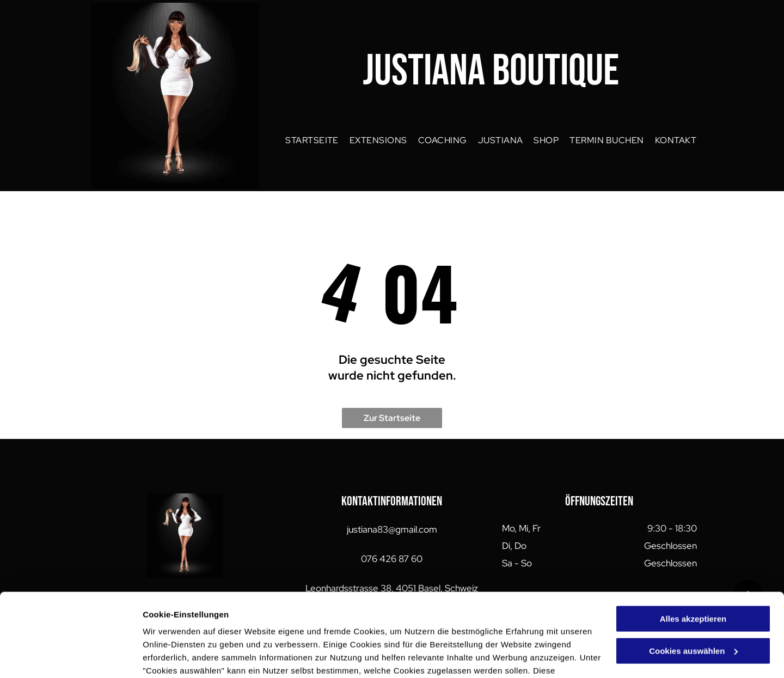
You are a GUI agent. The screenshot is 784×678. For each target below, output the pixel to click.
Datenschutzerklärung (188, 627)
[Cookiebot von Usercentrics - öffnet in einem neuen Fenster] (71, 657)
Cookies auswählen (181, 656)
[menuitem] (312, 140)
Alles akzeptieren (693, 549)
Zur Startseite (392, 418)
